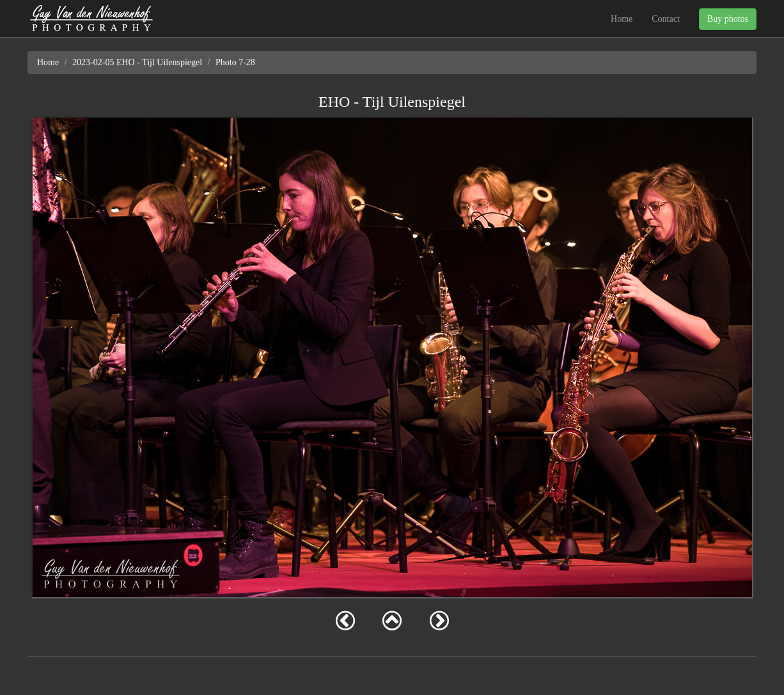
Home (622, 19)
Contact (666, 19)
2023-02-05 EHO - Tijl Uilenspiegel (137, 62)
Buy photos (728, 19)
